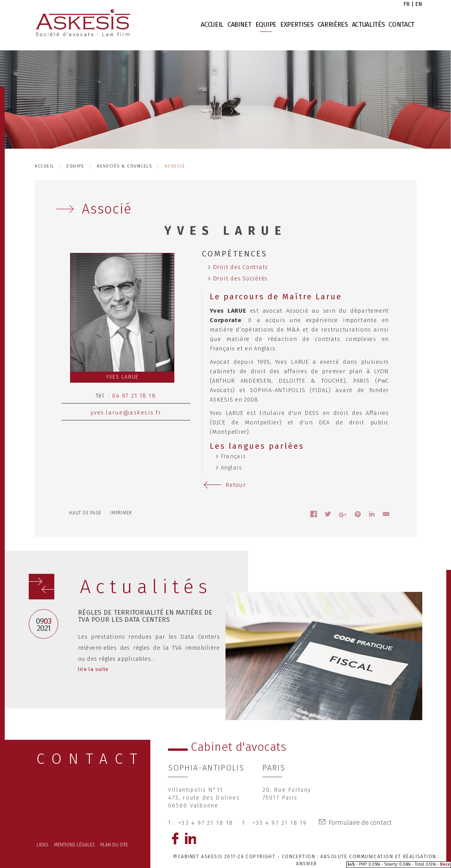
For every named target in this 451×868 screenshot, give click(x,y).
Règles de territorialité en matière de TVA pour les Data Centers (145, 616)
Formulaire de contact (360, 823)
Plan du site (114, 845)
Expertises (297, 25)
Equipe (266, 25)
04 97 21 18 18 (134, 396)
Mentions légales (74, 845)
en (419, 4)
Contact (401, 25)
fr (407, 4)
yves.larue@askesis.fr (126, 413)
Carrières (333, 25)
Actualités (368, 25)
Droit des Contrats (241, 267)
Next (36, 588)
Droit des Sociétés (240, 278)
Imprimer (121, 513)
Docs (445, 864)
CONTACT (91, 759)
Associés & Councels (125, 166)
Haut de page (85, 513)
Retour (236, 485)
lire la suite (93, 669)
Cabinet (239, 25)
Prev (53, 596)
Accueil (212, 25)
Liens (43, 845)
